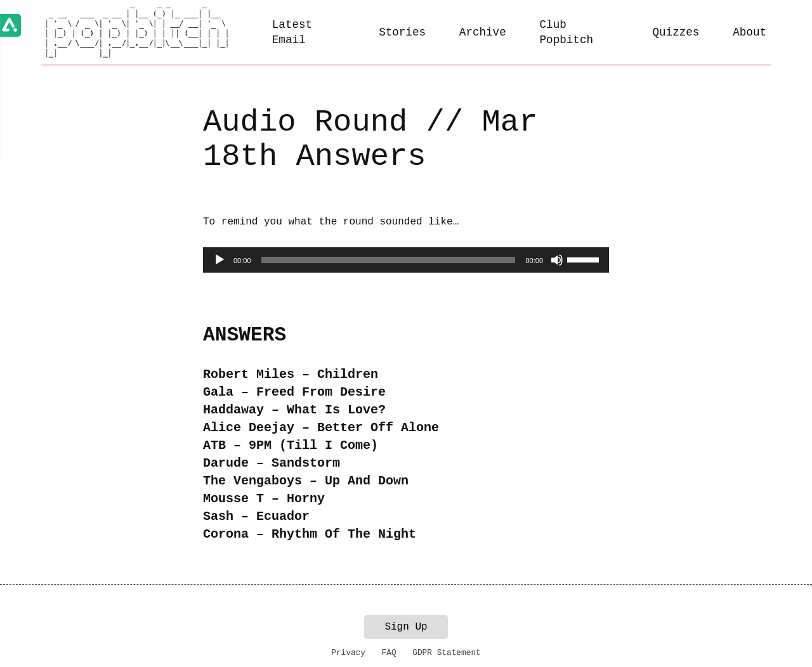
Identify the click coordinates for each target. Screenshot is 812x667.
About (750, 32)
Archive (483, 32)
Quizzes (676, 32)
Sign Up (406, 627)
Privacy (348, 653)
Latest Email (292, 33)
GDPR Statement (447, 653)
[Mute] (557, 260)
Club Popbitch (566, 33)
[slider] (389, 260)
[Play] (219, 260)
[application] (406, 260)
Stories (402, 32)
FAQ (389, 653)
